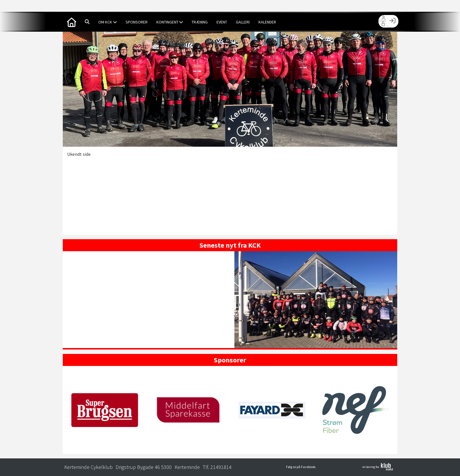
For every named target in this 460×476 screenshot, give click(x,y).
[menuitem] (72, 22)
